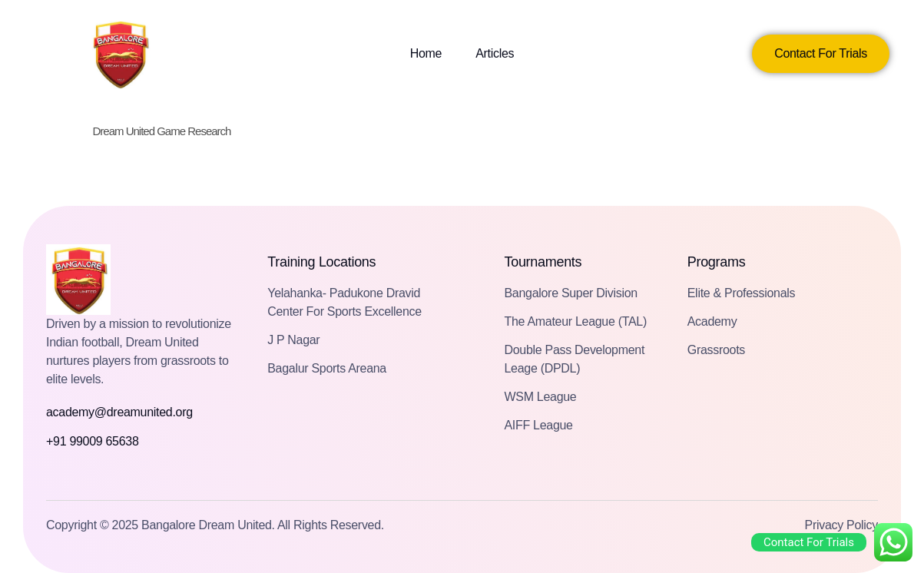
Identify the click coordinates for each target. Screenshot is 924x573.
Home (426, 53)
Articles (495, 53)
